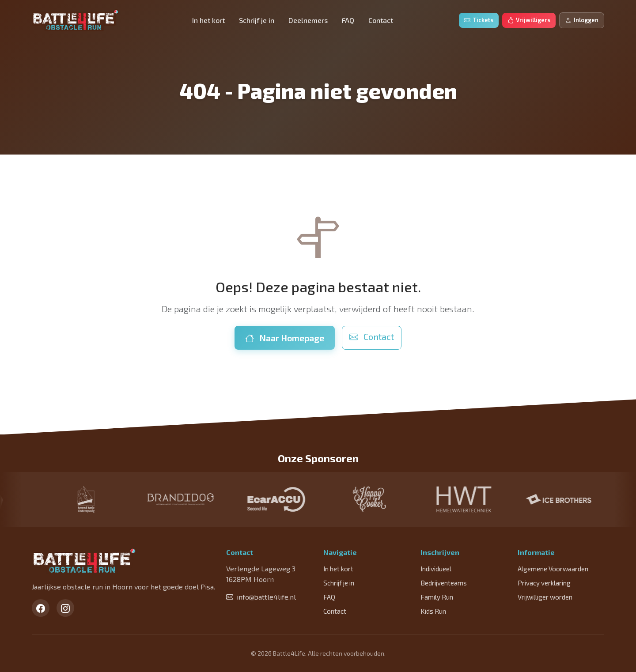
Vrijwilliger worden (545, 597)
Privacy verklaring (544, 583)
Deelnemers (308, 20)
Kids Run (433, 611)
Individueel (436, 569)
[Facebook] (41, 608)
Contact (381, 20)
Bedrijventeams (444, 583)
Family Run (437, 597)
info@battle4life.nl (261, 597)
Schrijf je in (257, 20)
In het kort (208, 20)
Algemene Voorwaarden (553, 569)
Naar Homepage (285, 338)
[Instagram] (65, 608)
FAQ (348, 20)
